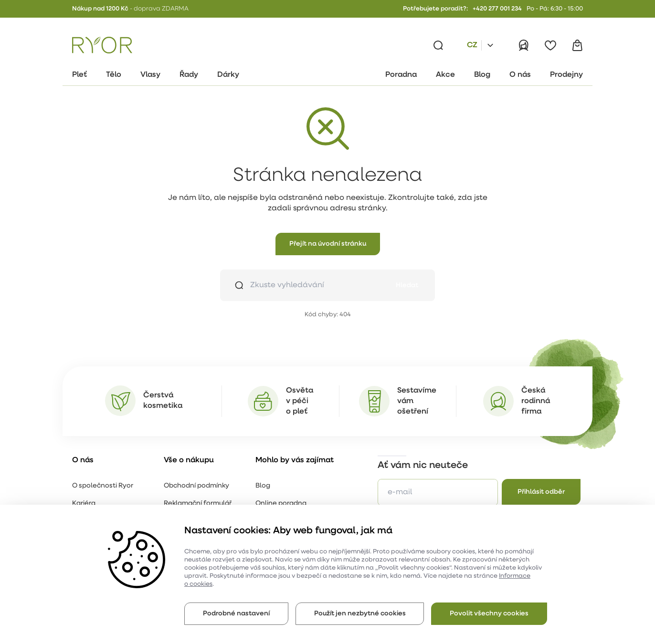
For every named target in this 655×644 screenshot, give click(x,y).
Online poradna (281, 504)
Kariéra (84, 504)
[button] (328, 244)
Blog (263, 486)
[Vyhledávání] (438, 45)
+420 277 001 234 (497, 9)
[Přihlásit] (524, 45)
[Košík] (577, 45)
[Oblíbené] (550, 45)
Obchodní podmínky (196, 486)
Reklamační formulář (198, 504)
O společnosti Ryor (103, 486)
